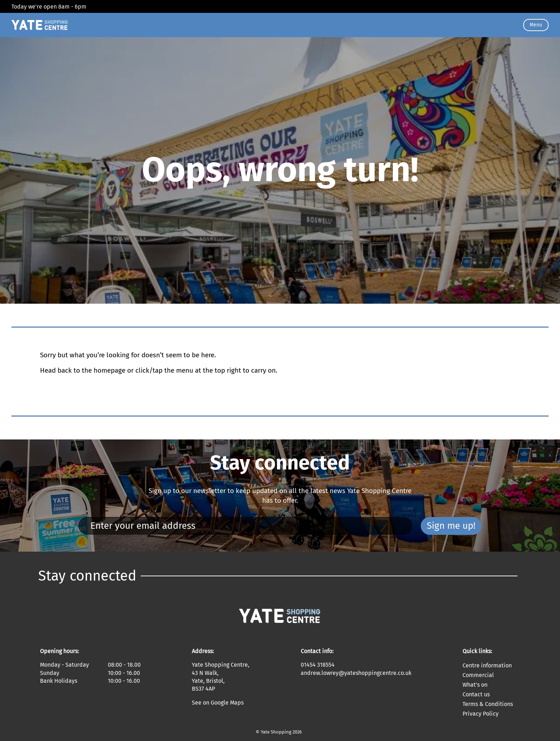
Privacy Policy (481, 714)
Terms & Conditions (488, 704)
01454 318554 (318, 665)
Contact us (476, 694)
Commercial (478, 675)
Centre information (487, 665)
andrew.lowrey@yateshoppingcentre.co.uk (356, 673)
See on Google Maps (218, 703)
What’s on (475, 685)
